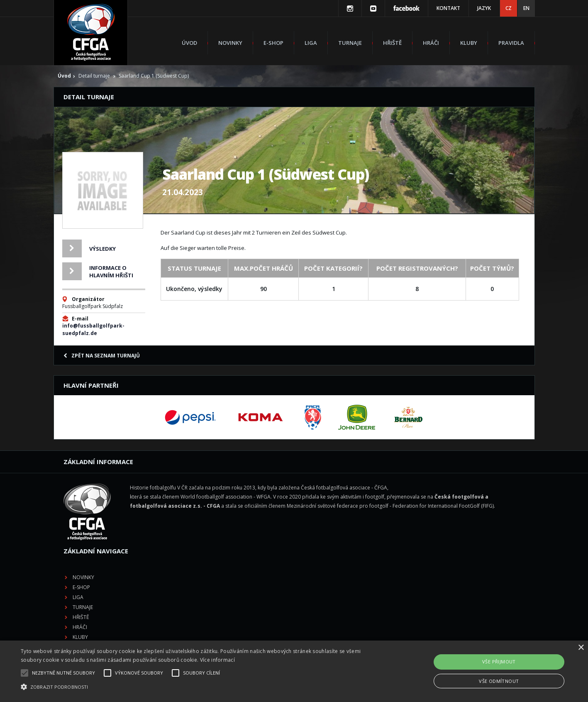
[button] (198, 687)
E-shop (273, 43)
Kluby (469, 43)
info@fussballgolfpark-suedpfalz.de (93, 329)
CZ (509, 8)
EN (526, 8)
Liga (311, 43)
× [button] (581, 648)
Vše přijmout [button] (499, 662)
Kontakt (448, 8)
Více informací (217, 660)
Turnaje (350, 43)
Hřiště (392, 43)
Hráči (431, 43)
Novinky (230, 43)
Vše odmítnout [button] (499, 681)
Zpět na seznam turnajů (102, 356)
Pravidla (511, 43)
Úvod (189, 43)
